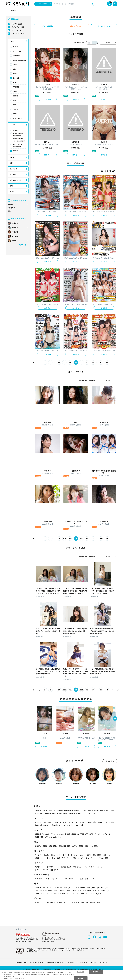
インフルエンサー (102, 891)
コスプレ (41, 846)
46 (81, 363)
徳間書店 (15, 96)
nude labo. (57, 837)
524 (81, 690)
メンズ (74, 903)
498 (101, 539)
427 (64, 539)
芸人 (71, 894)
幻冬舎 (15, 69)
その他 (12, 191)
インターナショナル (88, 858)
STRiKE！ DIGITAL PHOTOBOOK (18, 134)
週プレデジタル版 (18, 27)
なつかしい (81, 867)
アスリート (83, 894)
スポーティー (69, 858)
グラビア (15, 151)
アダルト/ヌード (97, 894)
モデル (80, 888)
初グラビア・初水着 (57, 903)
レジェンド (58, 894)
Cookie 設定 (71, 962)
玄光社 (15, 65)
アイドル (56, 888)
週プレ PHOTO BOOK (43, 822)
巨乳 (57, 855)
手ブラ (40, 903)
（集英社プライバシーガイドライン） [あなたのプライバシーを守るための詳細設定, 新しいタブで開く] (14, 978)
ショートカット (83, 855)
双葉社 (15, 114)
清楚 (55, 870)
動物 (85, 903)
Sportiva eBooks (77, 825)
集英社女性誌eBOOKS (43, 825)
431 (87, 539)
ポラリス (49, 837)
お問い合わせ (94, 962)
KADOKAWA (16, 56)
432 (93, 539)
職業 (11, 186)
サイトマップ (104, 962)
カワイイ (96, 867)
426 (59, 539)
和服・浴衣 (92, 846)
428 (70, 539)
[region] (61, 975)
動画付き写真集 (71, 834)
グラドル (42, 888)
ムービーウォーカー (18, 118)
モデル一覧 (23, 245)
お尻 (68, 855)
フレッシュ (54, 858)
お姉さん (54, 867)
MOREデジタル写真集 (88, 822)
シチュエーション (16, 180)
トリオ (50, 879)
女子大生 (103, 888)
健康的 (40, 858)
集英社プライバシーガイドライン (34, 962)
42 (59, 363)
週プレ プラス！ (17, 30)
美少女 (40, 867)
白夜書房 (15, 109)
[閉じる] (120, 975)
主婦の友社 (16, 78)
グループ (62, 879)
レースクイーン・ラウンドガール (50, 891)
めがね (78, 846)
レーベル (13, 125)
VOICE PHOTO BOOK (85, 834)
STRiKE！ (16, 130)
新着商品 (11, 205)
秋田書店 (15, 47)
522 (70, 690)
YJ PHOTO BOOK (58, 822)
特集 (9, 211)
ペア (39, 879)
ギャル (104, 858)
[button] (115, 719)
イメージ (13, 174)
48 (93, 363)
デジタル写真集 (17, 24)
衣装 (11, 163)
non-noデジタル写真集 (105, 822)
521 (64, 690)
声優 (91, 888)
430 (81, 539)
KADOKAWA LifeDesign (19, 60)
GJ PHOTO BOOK (72, 822)
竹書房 (15, 91)
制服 (54, 846)
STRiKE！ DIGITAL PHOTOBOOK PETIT (19, 140)
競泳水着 (65, 846)
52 (101, 363)
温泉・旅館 (87, 879)
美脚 (97, 855)
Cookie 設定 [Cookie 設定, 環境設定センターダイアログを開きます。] (81, 972)
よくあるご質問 (82, 962)
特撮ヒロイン (42, 894)
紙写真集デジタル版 (42, 834)
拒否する (96, 972)
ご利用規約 (18, 962)
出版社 (12, 41)
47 (87, 363)
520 (59, 690)
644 (101, 690)
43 (64, 363)
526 (93, 690)
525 (87, 690)
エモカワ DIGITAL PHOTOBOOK (18, 145)
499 (107, 539)
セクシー (42, 870)
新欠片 (15, 100)
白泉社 (15, 105)
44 (70, 363)
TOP (7, 11)
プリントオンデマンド (102, 834)
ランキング (11, 208)
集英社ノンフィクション (61, 825)
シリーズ (13, 157)
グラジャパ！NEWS (18, 34)
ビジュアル (13, 169)
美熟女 (67, 867)
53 (107, 363)
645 (107, 690)
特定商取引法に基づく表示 (56, 962)
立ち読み (48, 99)
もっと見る (110, 761)
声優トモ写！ (40, 837)
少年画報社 (16, 87)
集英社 (15, 73)
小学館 (15, 82)
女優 (68, 888)
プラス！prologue (57, 834)
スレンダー (42, 855)
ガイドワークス (17, 51)
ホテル (74, 879)
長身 (108, 855)
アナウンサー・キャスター (79, 891)
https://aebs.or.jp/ (33, 951)
